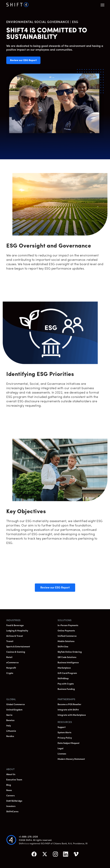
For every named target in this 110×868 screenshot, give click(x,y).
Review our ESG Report (25, 62)
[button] (102, 5)
